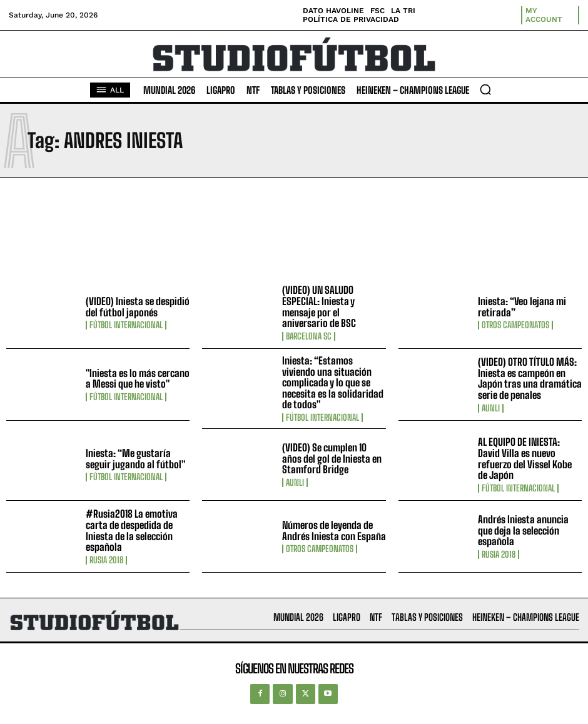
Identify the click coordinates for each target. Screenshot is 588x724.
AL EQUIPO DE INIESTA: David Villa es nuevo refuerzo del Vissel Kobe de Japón (525, 458)
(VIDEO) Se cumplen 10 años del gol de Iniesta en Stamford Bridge (332, 458)
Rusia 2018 (106, 560)
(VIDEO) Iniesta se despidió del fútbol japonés (138, 307)
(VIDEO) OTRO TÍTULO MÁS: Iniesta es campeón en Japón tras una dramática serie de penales (530, 378)
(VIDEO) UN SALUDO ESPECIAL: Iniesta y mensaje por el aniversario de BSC (319, 306)
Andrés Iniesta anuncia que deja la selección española (523, 530)
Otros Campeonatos (515, 325)
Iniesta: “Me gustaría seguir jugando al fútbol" (135, 459)
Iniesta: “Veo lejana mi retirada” (522, 307)
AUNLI (491, 408)
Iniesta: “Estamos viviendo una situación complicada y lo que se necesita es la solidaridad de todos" (333, 382)
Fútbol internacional (126, 325)
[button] (485, 89)
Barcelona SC (309, 336)
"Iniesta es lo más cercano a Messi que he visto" (138, 379)
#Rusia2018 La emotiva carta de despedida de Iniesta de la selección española (132, 530)
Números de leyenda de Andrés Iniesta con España (334, 530)
